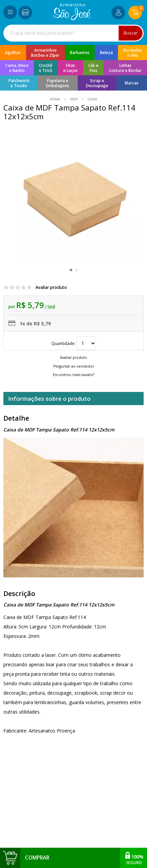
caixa (92, 99)
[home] (72, 18)
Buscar (131, 33)
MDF (74, 99)
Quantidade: (74, 343)
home (56, 99)
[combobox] (73, 33)
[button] (71, 270)
